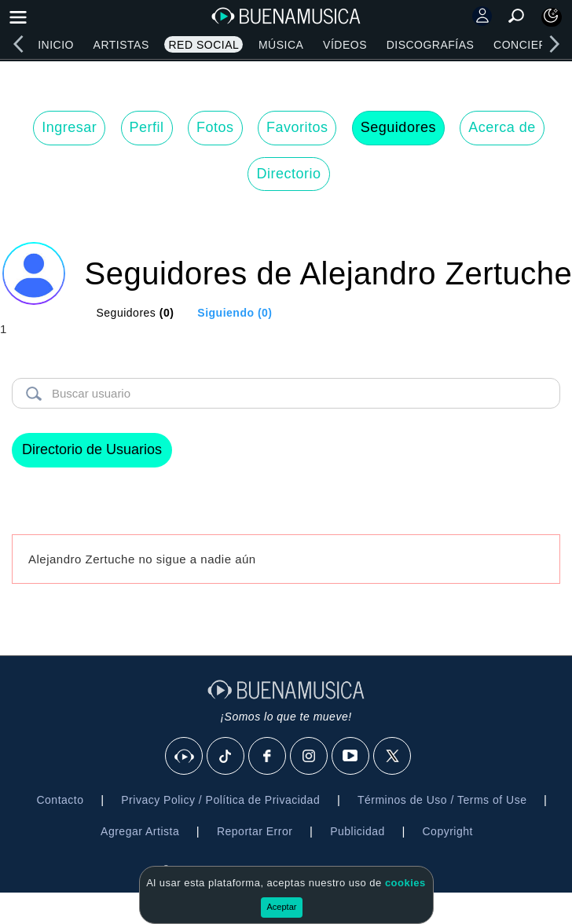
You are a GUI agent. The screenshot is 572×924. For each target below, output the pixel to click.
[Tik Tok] (226, 757)
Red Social (203, 45)
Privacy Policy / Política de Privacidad (220, 800)
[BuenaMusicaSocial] (185, 757)
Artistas (121, 45)
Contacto (60, 800)
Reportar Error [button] (255, 831)
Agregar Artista (140, 831)
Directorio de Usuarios (92, 449)
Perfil (147, 127)
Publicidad (357, 831)
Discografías (431, 45)
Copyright (448, 831)
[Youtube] (351, 757)
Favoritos (297, 127)
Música (281, 45)
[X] (393, 757)
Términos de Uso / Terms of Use (442, 800)
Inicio (56, 45)
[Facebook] (268, 757)
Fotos (215, 127)
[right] (554, 44)
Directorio (288, 174)
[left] (18, 44)
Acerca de (502, 127)
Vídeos (345, 45)
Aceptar (282, 907)
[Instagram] (310, 757)
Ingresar (69, 127)
